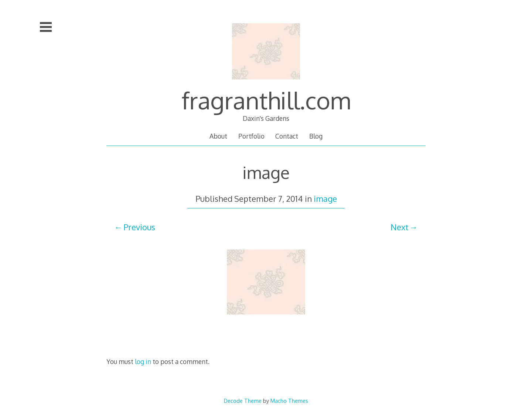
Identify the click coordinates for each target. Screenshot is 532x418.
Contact (287, 136)
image (325, 198)
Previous (139, 227)
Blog (316, 136)
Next (400, 227)
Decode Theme (243, 401)
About (218, 136)
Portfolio (251, 136)
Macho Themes (289, 401)
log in (143, 361)
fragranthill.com (266, 100)
